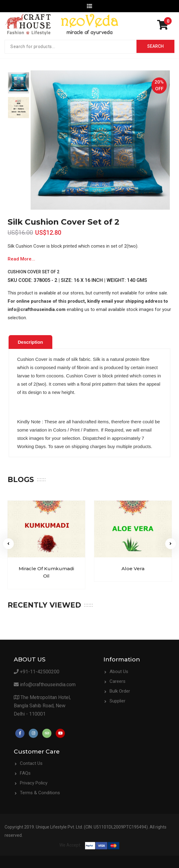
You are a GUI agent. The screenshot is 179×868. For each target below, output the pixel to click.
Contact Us (31, 763)
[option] (19, 83)
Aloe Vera (133, 569)
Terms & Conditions (40, 793)
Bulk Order (120, 691)
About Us (119, 672)
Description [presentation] (30, 342)
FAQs (25, 773)
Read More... (21, 259)
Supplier (117, 701)
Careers (117, 681)
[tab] (30, 342)
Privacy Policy (34, 783)
